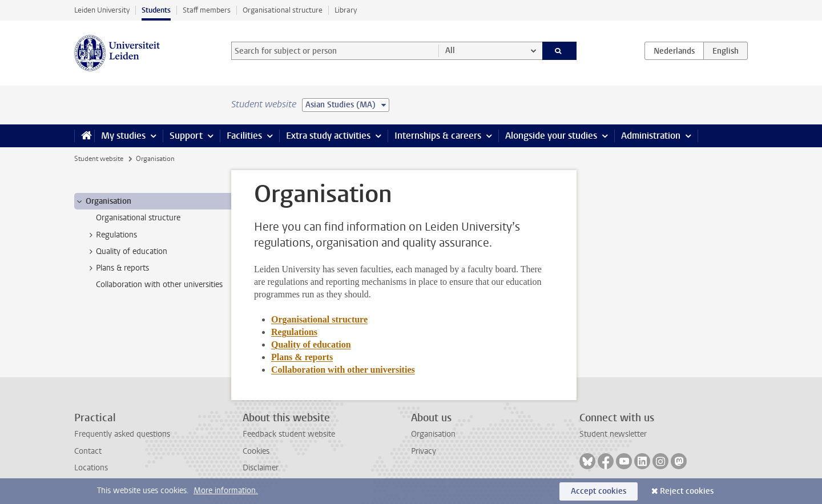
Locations (91, 468)
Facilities (244, 136)
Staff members (207, 10)
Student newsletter (613, 434)
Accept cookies (599, 491)
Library (346, 10)
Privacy (424, 451)
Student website (99, 159)
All (450, 51)
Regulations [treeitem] (111, 235)
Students (156, 10)
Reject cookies (687, 491)
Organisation (433, 434)
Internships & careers (438, 136)
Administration (651, 136)
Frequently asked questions (122, 434)
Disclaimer (261, 468)
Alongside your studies (551, 136)
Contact (88, 451)
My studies (123, 136)
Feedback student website (289, 434)
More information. (226, 491)
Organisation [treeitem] (103, 201)
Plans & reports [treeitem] (117, 268)
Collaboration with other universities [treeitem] (159, 285)
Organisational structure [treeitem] (138, 218)
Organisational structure (283, 10)
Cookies (256, 451)
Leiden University (102, 10)
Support (186, 136)
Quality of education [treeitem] (126, 252)
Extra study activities (328, 136)
